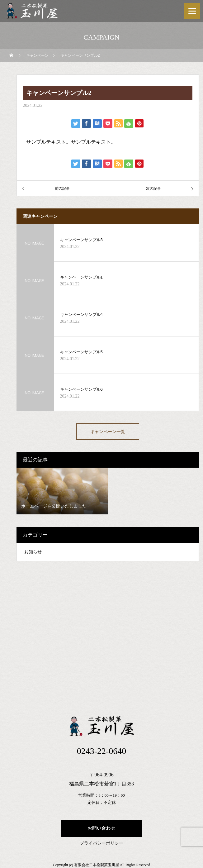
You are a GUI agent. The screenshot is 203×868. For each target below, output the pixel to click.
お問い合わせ (101, 828)
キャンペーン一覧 (108, 432)
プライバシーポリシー (101, 843)
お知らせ (33, 552)
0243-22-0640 (102, 751)
